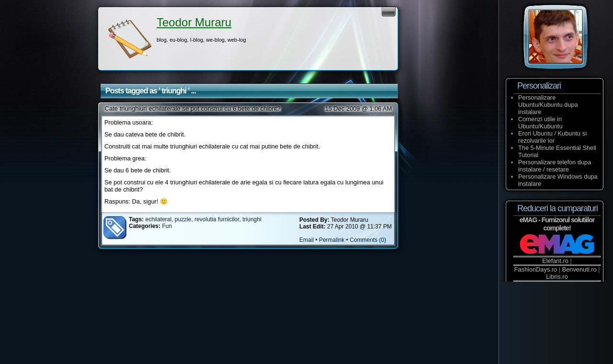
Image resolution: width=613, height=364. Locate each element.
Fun (167, 226)
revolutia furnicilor (217, 219)
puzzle (183, 219)
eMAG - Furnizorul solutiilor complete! (557, 224)
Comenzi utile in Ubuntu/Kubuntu (540, 123)
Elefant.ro (555, 261)
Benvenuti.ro (579, 269)
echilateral (158, 219)
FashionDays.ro (536, 269)
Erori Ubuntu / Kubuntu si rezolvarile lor (552, 137)
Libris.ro (557, 277)
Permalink (332, 240)
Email (306, 240)
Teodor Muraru (194, 22)
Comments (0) (368, 240)
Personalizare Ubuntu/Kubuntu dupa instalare (548, 105)
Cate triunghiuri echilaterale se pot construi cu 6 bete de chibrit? (193, 108)
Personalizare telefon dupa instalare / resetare (555, 166)
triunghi (252, 219)
